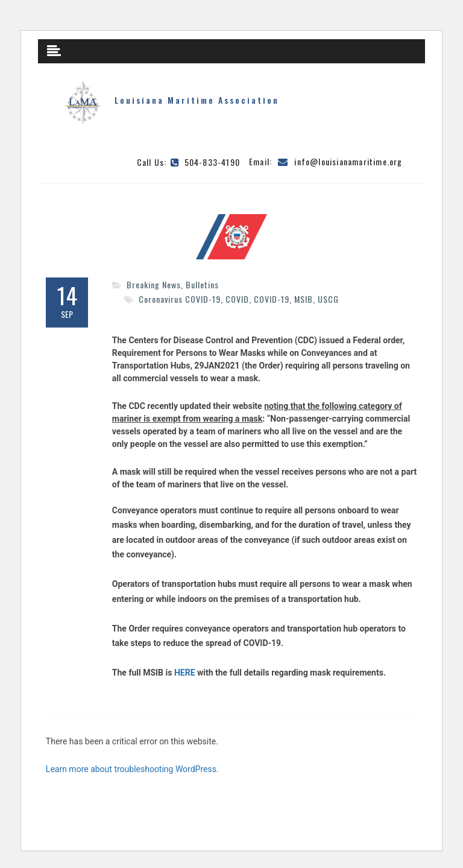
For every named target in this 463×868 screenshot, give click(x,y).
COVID (237, 299)
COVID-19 (272, 299)
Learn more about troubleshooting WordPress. (132, 769)
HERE (185, 673)
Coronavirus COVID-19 (180, 299)
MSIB (304, 299)
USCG (328, 299)
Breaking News (154, 284)
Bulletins (202, 284)
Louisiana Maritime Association (197, 100)
